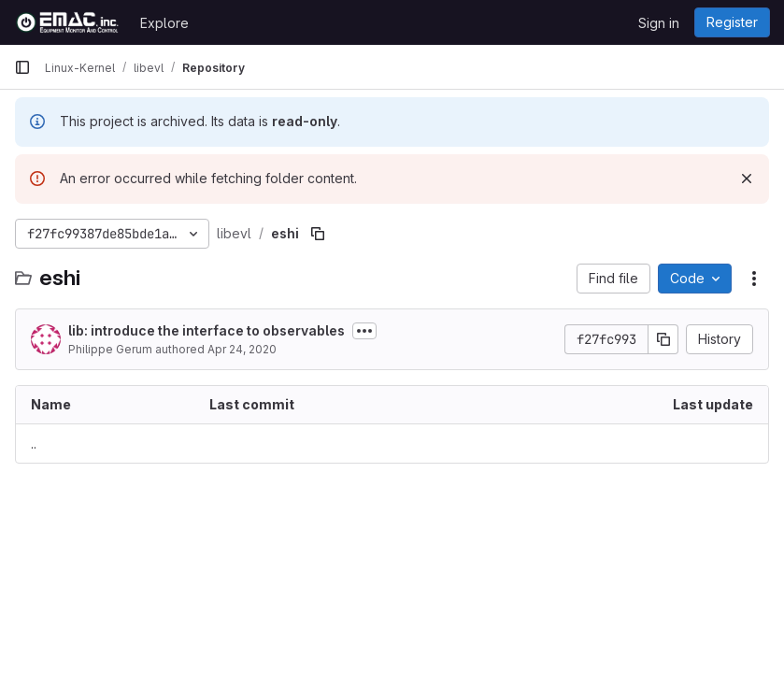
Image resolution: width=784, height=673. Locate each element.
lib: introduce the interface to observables (207, 330)
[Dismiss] (747, 179)
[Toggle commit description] (364, 331)
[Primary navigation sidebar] (22, 67)
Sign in (659, 23)
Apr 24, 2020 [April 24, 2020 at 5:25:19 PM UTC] (242, 349)
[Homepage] (68, 22)
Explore (164, 23)
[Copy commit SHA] (663, 339)
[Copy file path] (318, 234)
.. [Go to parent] (34, 444)
